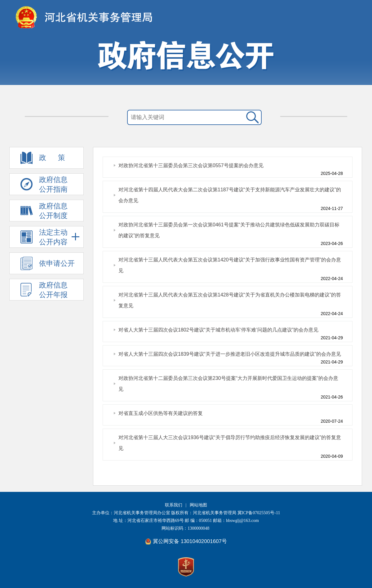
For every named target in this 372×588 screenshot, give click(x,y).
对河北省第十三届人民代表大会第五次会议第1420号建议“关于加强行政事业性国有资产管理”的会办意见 (230, 265)
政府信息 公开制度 (53, 211)
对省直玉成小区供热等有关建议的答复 (161, 413)
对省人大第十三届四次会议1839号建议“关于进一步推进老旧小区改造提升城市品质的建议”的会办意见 (230, 354)
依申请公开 (57, 263)
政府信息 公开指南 (53, 184)
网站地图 (198, 505)
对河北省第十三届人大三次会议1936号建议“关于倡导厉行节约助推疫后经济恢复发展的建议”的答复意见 (230, 443)
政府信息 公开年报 (53, 290)
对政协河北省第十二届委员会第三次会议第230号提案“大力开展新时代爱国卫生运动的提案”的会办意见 (228, 384)
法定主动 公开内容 (59, 237)
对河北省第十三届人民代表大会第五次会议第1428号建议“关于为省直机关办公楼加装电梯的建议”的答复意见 (230, 300)
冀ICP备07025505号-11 (259, 513)
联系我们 (174, 505)
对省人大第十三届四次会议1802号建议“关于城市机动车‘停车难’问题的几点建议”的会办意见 (218, 330)
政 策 (52, 158)
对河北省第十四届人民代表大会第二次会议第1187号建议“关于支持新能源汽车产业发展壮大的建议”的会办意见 (230, 195)
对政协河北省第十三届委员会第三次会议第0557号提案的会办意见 (191, 165)
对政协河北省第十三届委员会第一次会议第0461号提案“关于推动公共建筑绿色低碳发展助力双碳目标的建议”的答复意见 (229, 230)
